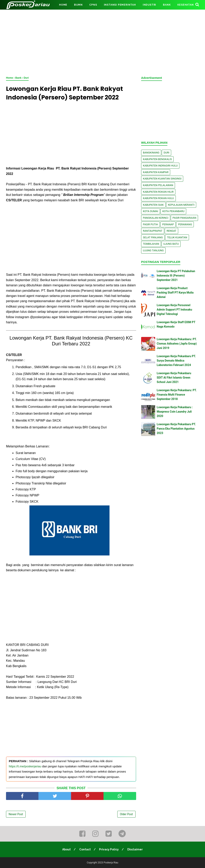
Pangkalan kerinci (156, 218)
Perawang (185, 224)
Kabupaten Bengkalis (157, 159)
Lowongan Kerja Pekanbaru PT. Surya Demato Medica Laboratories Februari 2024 (176, 361)
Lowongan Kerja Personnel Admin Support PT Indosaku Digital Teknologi (174, 310)
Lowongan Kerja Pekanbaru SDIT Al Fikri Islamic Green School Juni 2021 (174, 378)
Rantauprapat (153, 231)
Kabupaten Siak (153, 205)
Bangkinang (151, 153)
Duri (166, 153)
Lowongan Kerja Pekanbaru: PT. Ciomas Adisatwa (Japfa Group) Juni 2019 (177, 344)
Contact (85, 849)
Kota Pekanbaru (173, 211)
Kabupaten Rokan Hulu (158, 198)
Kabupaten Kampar (156, 172)
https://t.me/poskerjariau (25, 766)
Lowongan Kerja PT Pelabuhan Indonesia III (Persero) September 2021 (176, 276)
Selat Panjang (153, 237)
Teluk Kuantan (177, 237)
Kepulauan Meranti (181, 205)
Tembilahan (151, 244)
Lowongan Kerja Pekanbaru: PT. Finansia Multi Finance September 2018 (177, 395)
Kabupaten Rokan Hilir (158, 192)
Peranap (168, 224)
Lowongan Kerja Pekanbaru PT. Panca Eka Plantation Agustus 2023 (176, 429)
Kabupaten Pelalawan (158, 185)
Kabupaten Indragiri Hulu (160, 166)
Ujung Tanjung (153, 250)
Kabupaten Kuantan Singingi (162, 179)
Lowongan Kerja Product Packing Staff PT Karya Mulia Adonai (175, 293)
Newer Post (16, 814)
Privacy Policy (109, 849)
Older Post (126, 814)
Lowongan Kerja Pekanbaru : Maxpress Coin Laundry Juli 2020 (175, 412)
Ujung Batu (171, 244)
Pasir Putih (151, 224)
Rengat (171, 231)
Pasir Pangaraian (184, 218)
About (66, 849)
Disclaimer (135, 849)
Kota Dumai (151, 211)
